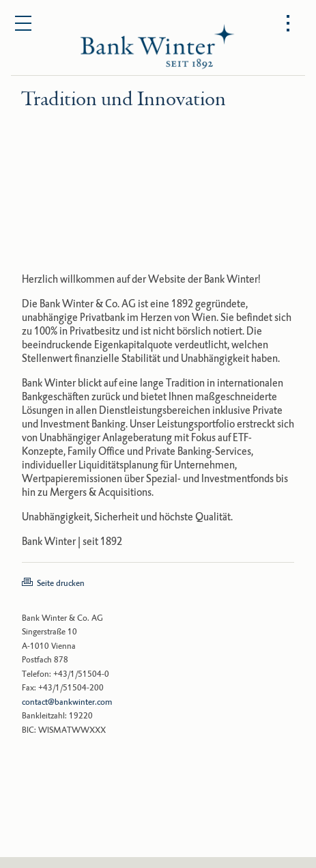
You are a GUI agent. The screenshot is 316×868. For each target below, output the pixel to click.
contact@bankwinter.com (67, 702)
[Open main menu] (24, 24)
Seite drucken (61, 583)
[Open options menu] (288, 24)
